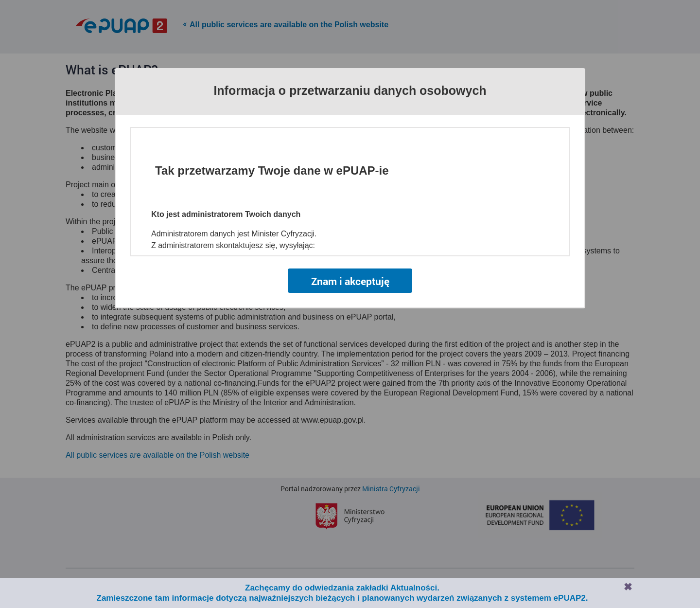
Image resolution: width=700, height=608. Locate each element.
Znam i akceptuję (350, 281)
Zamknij (628, 587)
